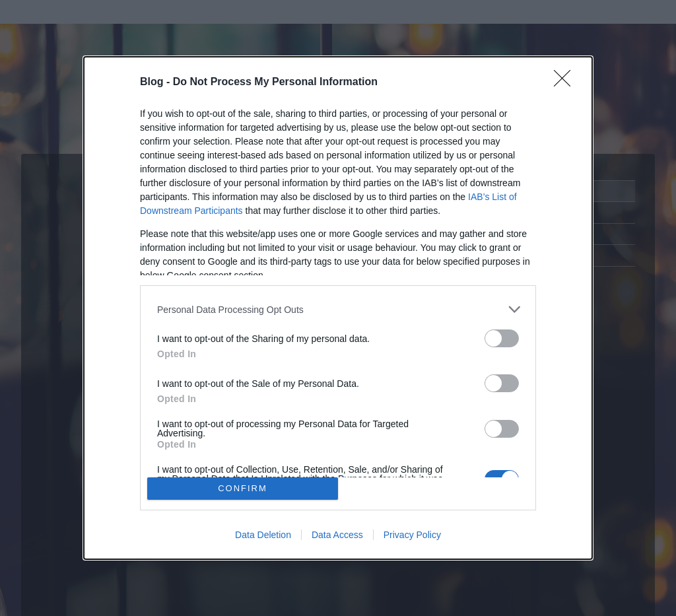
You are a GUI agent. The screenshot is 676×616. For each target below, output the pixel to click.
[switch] (502, 338)
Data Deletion (263, 535)
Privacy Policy (412, 535)
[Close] (566, 83)
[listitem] (338, 309)
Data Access (337, 535)
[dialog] (338, 308)
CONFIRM (243, 488)
